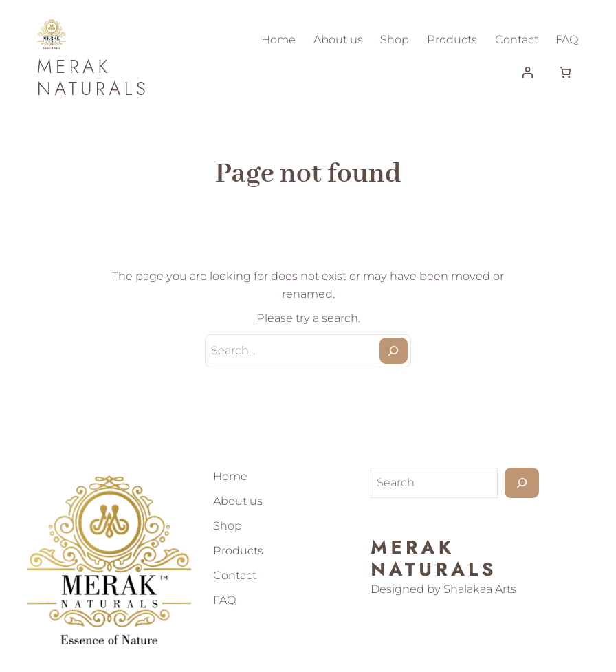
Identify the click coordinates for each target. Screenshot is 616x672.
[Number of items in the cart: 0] (565, 72)
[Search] (394, 351)
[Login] (527, 72)
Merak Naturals (93, 77)
